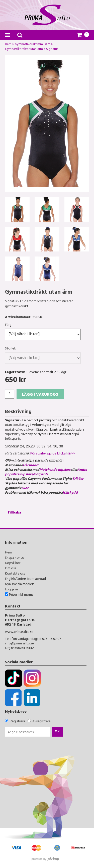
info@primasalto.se (19, 644)
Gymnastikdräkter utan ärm (24, 50)
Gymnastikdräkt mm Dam (33, 45)
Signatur (52, 50)
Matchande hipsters (55, 470)
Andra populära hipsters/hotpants (46, 472)
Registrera (17, 722)
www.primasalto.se (19, 632)
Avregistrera (41, 722)
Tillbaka (14, 513)
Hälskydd (70, 493)
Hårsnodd (31, 466)
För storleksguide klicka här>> (53, 454)
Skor (25, 489)
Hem (8, 45)
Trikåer (78, 479)
